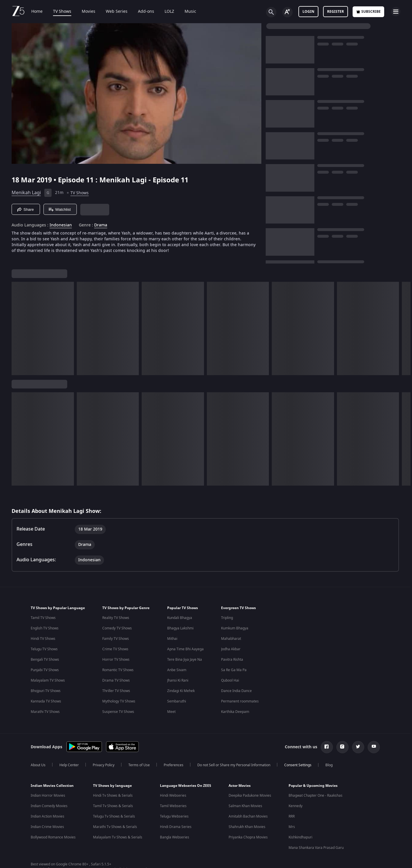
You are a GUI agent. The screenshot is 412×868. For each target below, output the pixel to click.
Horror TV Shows (116, 667)
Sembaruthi (177, 708)
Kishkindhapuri (300, 844)
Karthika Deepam (235, 719)
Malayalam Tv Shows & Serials (118, 844)
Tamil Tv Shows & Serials (113, 813)
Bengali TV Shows (45, 667)
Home (37, 12)
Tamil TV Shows (43, 625)
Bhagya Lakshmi (180, 635)
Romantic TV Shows (118, 677)
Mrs (292, 834)
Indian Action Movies (48, 823)
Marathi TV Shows (45, 719)
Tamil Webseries (173, 813)
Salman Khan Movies (245, 813)
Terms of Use (139, 772)
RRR (292, 823)
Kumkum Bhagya (235, 635)
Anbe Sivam (177, 677)
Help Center (69, 772)
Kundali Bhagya (180, 625)
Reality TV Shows (116, 625)
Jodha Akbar (231, 656)
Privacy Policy (104, 772)
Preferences (174, 772)
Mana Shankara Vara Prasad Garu (316, 855)
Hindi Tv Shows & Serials (113, 802)
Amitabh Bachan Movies (248, 823)
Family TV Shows (116, 646)
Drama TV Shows (116, 687)
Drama (101, 225)
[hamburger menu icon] (396, 12)
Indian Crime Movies (47, 834)
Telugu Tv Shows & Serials (114, 823)
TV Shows (62, 12)
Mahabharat (231, 646)
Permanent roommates (240, 708)
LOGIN (308, 12)
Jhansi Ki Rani (178, 687)
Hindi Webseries (173, 802)
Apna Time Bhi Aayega (185, 656)
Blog (329, 772)
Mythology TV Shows (119, 708)
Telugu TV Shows (44, 656)
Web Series (117, 12)
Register (336, 12)
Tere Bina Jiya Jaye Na (185, 667)
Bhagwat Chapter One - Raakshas (316, 802)
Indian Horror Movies (48, 802)
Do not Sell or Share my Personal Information (234, 772)
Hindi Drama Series (176, 834)
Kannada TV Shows (46, 708)
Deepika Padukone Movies (250, 802)
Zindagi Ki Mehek (181, 698)
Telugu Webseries (174, 823)
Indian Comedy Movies (49, 813)
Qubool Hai (230, 687)
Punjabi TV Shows (45, 677)
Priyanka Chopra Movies (248, 844)
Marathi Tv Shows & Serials (115, 834)
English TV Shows (45, 635)
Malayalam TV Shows (48, 687)
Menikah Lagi (26, 193)
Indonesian (61, 225)
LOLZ (169, 12)
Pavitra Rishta (232, 667)
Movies (89, 12)
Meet (171, 719)
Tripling (227, 625)
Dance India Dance (236, 698)
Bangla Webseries (175, 844)
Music (190, 12)
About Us (38, 772)
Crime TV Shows (115, 656)
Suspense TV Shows (118, 719)
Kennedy (296, 813)
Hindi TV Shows (43, 646)
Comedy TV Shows (117, 635)
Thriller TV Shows (116, 698)
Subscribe (368, 12)
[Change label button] (287, 12)
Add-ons (146, 12)
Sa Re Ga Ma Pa (234, 677)
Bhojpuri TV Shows (46, 698)
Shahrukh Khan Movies (247, 834)
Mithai (172, 646)
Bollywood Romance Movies (53, 844)
